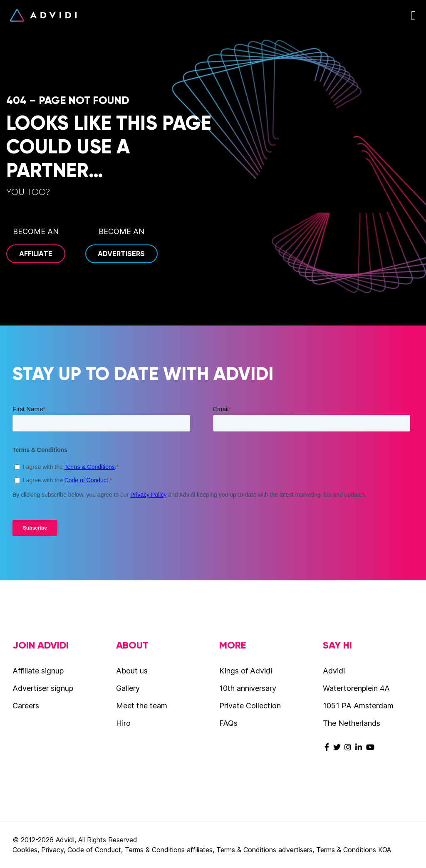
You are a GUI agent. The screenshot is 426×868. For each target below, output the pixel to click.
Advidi (43, 15)
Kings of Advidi (246, 671)
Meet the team (142, 706)
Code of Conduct (94, 850)
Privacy (52, 850)
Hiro (123, 723)
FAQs (228, 723)
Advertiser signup (43, 688)
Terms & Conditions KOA (354, 850)
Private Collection (250, 706)
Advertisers (121, 254)
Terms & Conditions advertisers (264, 850)
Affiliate (36, 254)
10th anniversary (248, 688)
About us (132, 671)
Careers (26, 706)
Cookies (25, 850)
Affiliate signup (38, 671)
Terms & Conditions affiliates (169, 850)
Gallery (128, 688)
